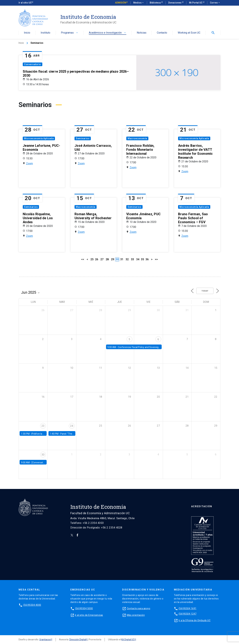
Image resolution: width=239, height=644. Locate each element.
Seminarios (83, 138)
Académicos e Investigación (108, 33)
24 (72, 426)
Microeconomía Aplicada (39, 138)
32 (127, 259)
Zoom (29, 163)
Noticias (142, 33)
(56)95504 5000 (84, 608)
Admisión (121, 3)
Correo (215, 3)
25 (92, 259)
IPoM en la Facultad (41, 434)
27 (102, 259)
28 (107, 259)
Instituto (45, 33)
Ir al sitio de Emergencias (89, 615)
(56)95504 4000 (32, 605)
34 (138, 259)
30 (43, 455)
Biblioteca (155, 3)
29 (113, 259)
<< (83, 259)
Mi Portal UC (196, 3)
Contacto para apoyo (139, 608)
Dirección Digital (78, 640)
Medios (139, 3)
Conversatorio (33, 64)
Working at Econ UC (189, 33)
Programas (70, 33)
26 (97, 259)
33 (132, 259)
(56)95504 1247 (188, 614)
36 (147, 259)
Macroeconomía (137, 138)
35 (142, 259)
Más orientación (136, 615)
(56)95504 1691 (188, 608)
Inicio (27, 33)
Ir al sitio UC (25, 3)
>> (156, 259)
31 (122, 259)
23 (43, 426)
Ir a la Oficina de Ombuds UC (195, 620)
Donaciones (175, 3)
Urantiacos (45, 640)
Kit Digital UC (128, 640)
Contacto (162, 33)
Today (205, 291)
